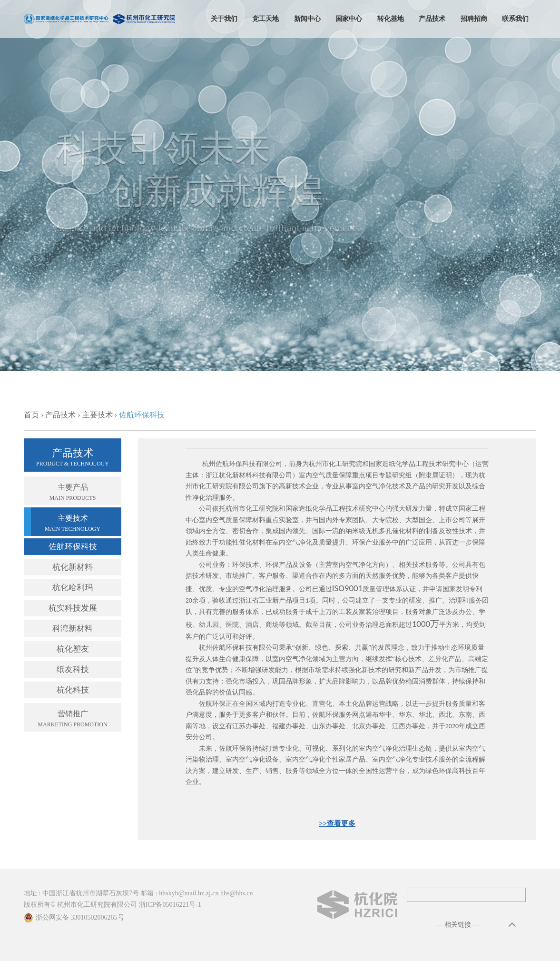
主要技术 (98, 415)
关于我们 (224, 19)
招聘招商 (474, 19)
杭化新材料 (73, 567)
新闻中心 (307, 19)
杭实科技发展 (73, 608)
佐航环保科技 (73, 547)
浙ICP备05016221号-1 (170, 905)
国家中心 (349, 19)
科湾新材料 (73, 629)
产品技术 (432, 19)
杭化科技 (73, 690)
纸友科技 (73, 669)
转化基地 (391, 19)
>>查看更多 (337, 823)
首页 (31, 415)
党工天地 (265, 19)
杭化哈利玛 (73, 588)
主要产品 (73, 493)
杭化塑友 (73, 649)
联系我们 (515, 19)
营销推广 (73, 720)
